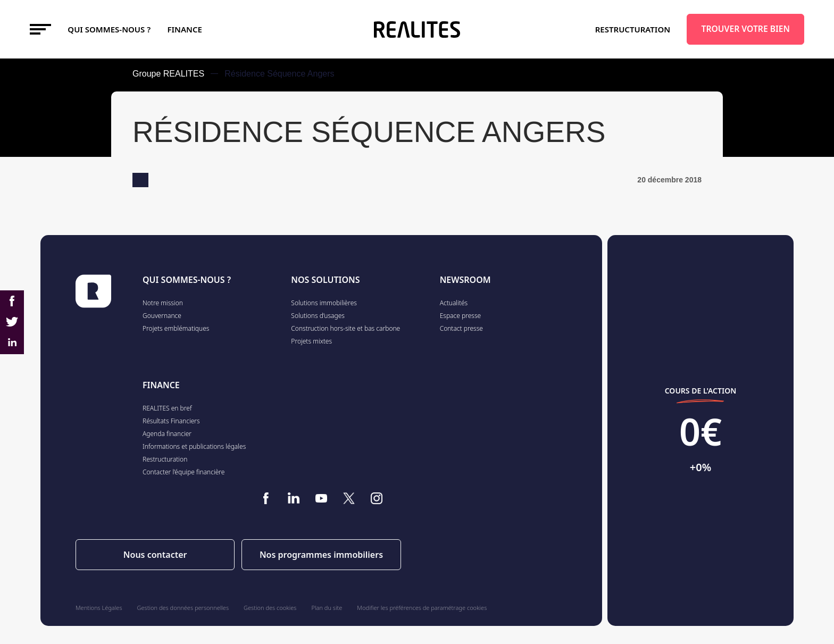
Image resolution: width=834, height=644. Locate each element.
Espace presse (461, 316)
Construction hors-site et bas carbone (345, 328)
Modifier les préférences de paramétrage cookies (422, 608)
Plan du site (327, 608)
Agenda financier (167, 434)
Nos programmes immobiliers (321, 555)
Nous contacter (155, 555)
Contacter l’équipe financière (184, 472)
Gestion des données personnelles (183, 608)
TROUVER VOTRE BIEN (745, 29)
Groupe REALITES (168, 74)
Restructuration (633, 29)
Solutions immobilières (324, 303)
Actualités (454, 303)
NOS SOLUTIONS (325, 280)
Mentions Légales (99, 608)
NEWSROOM (465, 280)
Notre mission (163, 303)
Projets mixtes (311, 341)
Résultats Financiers (171, 421)
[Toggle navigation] (40, 29)
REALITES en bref (167, 408)
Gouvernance (162, 316)
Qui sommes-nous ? (109, 29)
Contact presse (461, 328)
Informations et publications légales (194, 446)
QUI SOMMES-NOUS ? (187, 280)
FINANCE (185, 29)
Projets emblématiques (176, 328)
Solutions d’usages (318, 316)
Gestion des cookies (270, 608)
